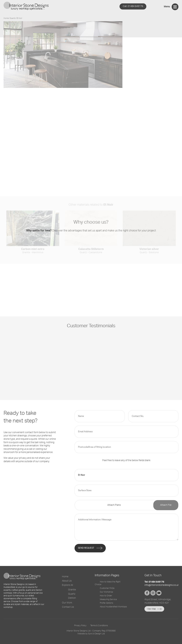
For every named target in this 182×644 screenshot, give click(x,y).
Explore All (67, 585)
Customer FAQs (107, 588)
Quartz (72, 594)
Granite (72, 590)
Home (6, 18)
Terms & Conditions (99, 626)
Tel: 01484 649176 (154, 582)
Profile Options (106, 603)
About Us (67, 581)
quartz (13, 18)
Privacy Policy (80, 626)
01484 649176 (133, 6)
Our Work (67, 603)
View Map (151, 609)
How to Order (106, 596)
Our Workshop (106, 592)
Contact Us (68, 607)
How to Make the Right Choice (108, 583)
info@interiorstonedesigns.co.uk (162, 585)
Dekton (72, 598)
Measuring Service (108, 599)
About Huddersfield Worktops (113, 607)
